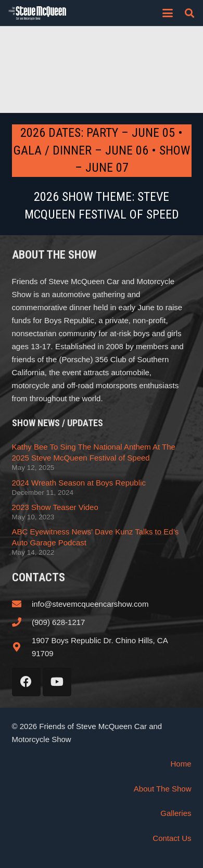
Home (181, 764)
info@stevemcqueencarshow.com (90, 604)
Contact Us (172, 838)
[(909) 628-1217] (22, 622)
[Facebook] (26, 682)
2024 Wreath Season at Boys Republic (79, 483)
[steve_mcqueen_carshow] (37, 13)
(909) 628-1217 (59, 622)
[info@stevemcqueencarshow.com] (22, 604)
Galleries (176, 813)
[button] (168, 13)
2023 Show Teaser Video (55, 507)
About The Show (163, 789)
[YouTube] (57, 682)
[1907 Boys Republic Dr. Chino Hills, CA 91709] (22, 647)
